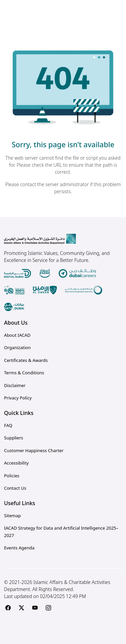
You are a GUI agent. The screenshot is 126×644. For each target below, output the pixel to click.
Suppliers (14, 438)
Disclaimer (15, 385)
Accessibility (16, 463)
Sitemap (12, 516)
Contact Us (15, 488)
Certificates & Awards (26, 360)
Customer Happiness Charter (34, 450)
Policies (12, 476)
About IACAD (17, 335)
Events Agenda (19, 548)
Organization (17, 347)
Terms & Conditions (24, 373)
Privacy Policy (18, 398)
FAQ (8, 425)
